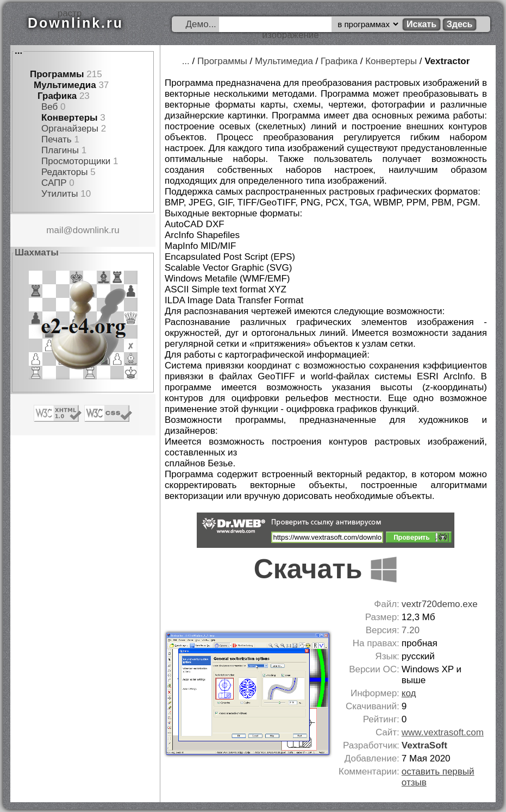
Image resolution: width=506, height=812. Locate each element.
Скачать (326, 569)
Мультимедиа (65, 85)
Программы (57, 74)
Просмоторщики (76, 161)
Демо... (201, 24)
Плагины (60, 150)
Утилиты (60, 194)
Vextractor (447, 61)
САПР (54, 183)
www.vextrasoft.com (443, 732)
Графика (57, 96)
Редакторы (64, 172)
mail (55, 230)
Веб (49, 107)
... (18, 51)
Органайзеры (70, 129)
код (409, 693)
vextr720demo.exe (440, 604)
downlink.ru (96, 230)
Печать (57, 139)
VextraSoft (424, 745)
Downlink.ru (76, 23)
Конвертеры (70, 118)
